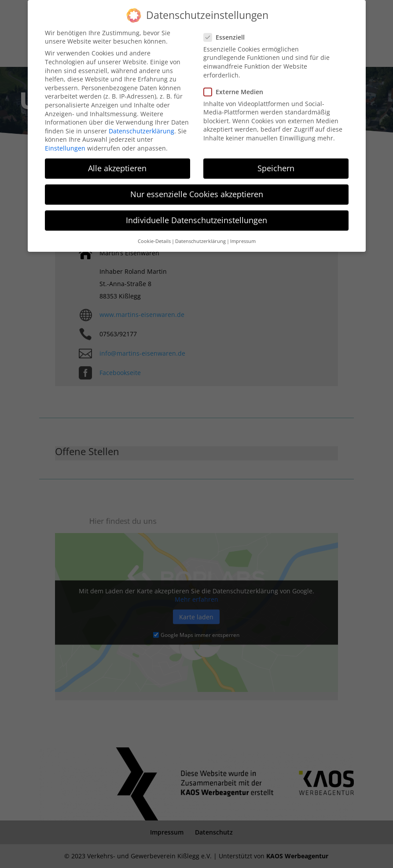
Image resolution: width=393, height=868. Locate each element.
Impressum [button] (243, 238)
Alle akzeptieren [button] (117, 165)
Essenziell (228, 34)
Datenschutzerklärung (141, 127)
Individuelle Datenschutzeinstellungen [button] (196, 217)
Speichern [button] (276, 165)
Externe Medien (237, 88)
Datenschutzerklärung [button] (200, 238)
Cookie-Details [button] (154, 238)
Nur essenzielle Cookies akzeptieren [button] (197, 191)
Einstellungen (65, 145)
